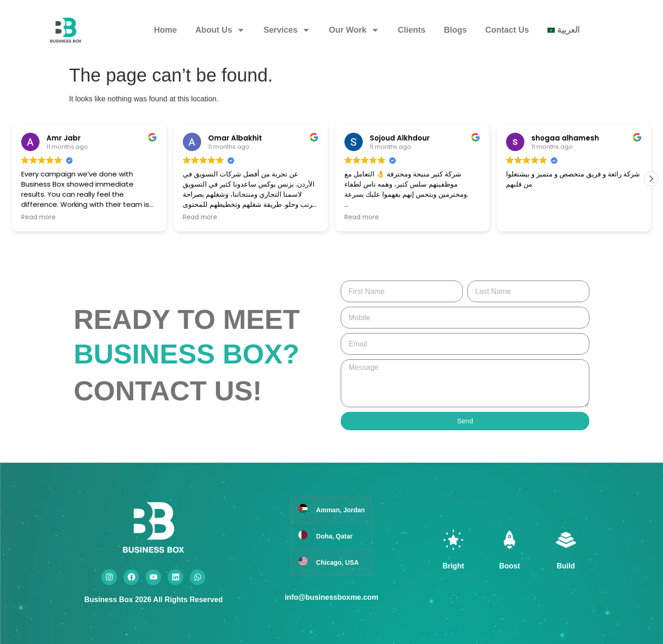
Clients (412, 30)
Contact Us (507, 30)
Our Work (354, 30)
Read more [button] (38, 217)
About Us (220, 30)
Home (165, 30)
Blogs (455, 30)
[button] (651, 179)
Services (287, 30)
